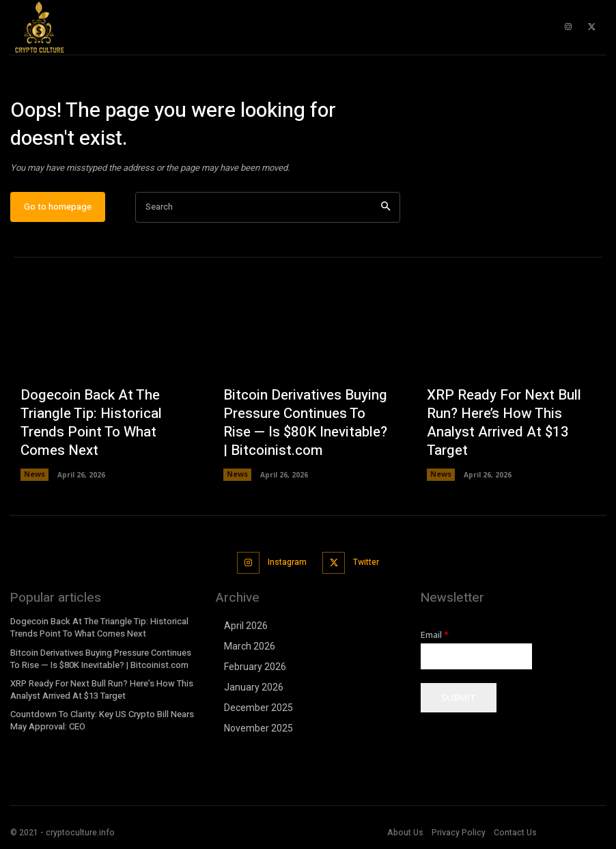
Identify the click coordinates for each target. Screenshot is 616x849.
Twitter (364, 566)
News (34, 481)
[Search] (386, 213)
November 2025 (258, 731)
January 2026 (254, 690)
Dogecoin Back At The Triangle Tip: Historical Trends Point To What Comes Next (104, 442)
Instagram (286, 566)
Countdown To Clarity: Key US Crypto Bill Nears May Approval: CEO (99, 720)
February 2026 (255, 669)
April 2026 (246, 628)
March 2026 (250, 649)
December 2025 (258, 710)
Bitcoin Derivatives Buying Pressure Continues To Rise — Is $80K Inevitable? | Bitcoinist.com (307, 434)
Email (435, 638)
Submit (459, 700)
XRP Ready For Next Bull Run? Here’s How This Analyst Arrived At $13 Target (508, 442)
